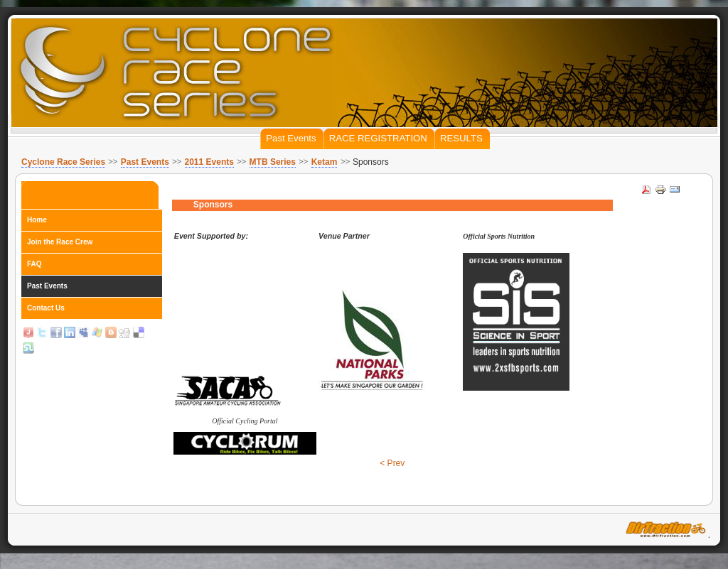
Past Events (145, 162)
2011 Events (209, 162)
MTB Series (273, 162)
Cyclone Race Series (63, 162)
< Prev (392, 463)
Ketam (325, 162)
